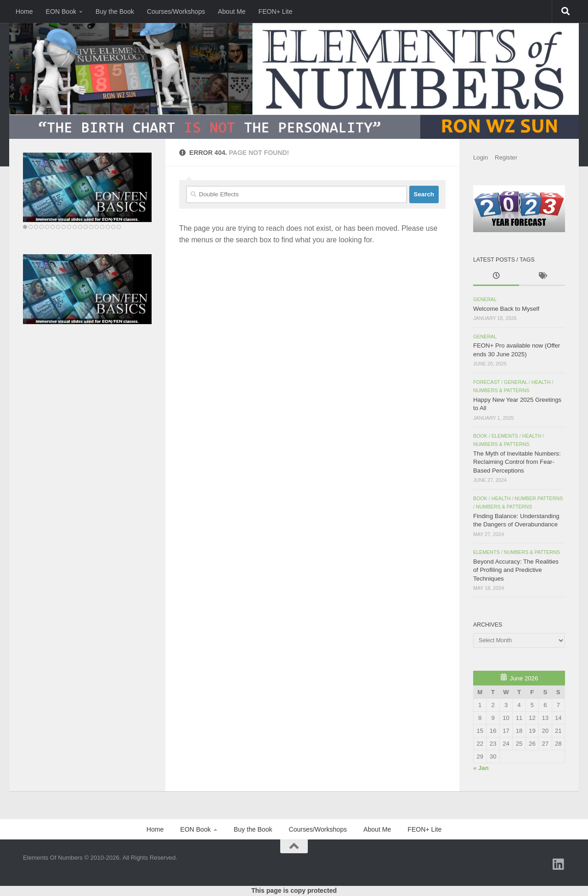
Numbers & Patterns (501, 390)
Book (480, 436)
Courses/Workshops (176, 11)
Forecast (486, 382)
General (485, 299)
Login (481, 157)
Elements (505, 436)
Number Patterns (539, 498)
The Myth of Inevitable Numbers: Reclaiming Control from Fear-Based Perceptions (517, 462)
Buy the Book (115, 11)
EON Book (61, 11)
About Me (232, 11)
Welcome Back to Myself (506, 309)
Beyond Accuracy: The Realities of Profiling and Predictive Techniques (516, 570)
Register (506, 157)
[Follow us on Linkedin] (559, 864)
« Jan (481, 768)
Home (24, 11)
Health (541, 382)
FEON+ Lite (276, 11)
